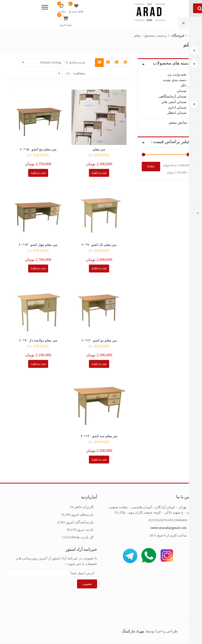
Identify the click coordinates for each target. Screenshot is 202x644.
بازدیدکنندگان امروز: (79, 522)
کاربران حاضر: (83, 507)
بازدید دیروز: (85, 530)
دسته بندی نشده (175, 80)
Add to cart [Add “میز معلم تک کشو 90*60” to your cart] (99, 268)
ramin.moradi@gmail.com (168, 528)
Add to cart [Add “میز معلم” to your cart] (99, 173)
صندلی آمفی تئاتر (174, 102)
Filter (151, 166)
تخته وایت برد (177, 74)
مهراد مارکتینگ (133, 631)
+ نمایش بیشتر (179, 122)
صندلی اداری (177, 107)
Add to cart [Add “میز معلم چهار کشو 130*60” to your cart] (38, 268)
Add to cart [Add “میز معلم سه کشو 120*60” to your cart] (99, 460)
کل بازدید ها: (85, 537)
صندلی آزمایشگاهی (173, 96)
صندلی (182, 91)
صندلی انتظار (177, 113)
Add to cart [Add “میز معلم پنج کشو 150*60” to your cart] (38, 173)
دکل (184, 85)
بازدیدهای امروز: (82, 514)
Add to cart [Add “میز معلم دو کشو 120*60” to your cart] (99, 364)
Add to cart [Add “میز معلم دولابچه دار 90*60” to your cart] (38, 364)
